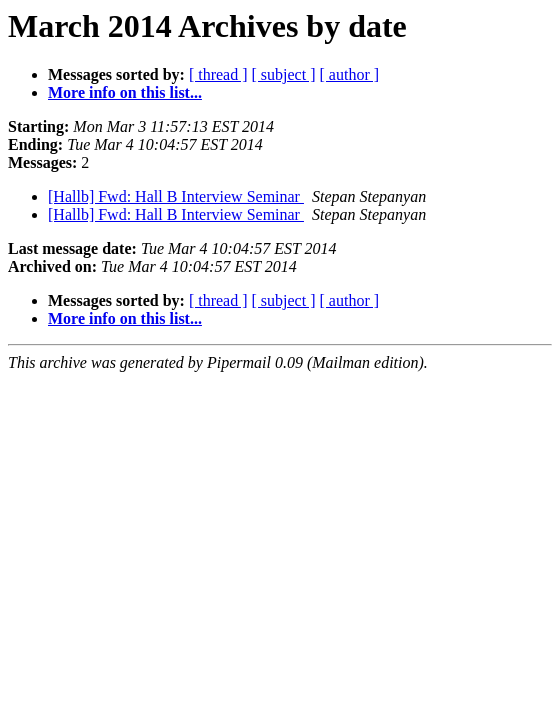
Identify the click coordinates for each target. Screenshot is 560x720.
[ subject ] (284, 74)
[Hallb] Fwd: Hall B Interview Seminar (176, 196)
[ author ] (350, 74)
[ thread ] (218, 74)
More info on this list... (125, 92)
